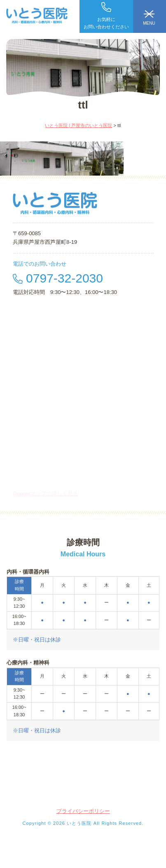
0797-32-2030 (58, 278)
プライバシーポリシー (83, 811)
